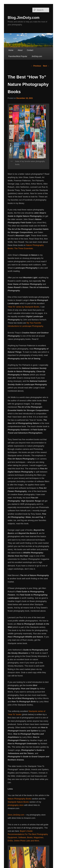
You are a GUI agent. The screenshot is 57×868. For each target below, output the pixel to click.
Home (11, 50)
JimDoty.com (37, 56)
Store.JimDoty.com (16, 815)
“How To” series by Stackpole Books (24, 307)
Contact (30, 50)
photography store (16, 805)
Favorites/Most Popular (18, 56)
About (20, 50)
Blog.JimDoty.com (24, 18)
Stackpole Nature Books (18, 802)
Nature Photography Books (20, 799)
